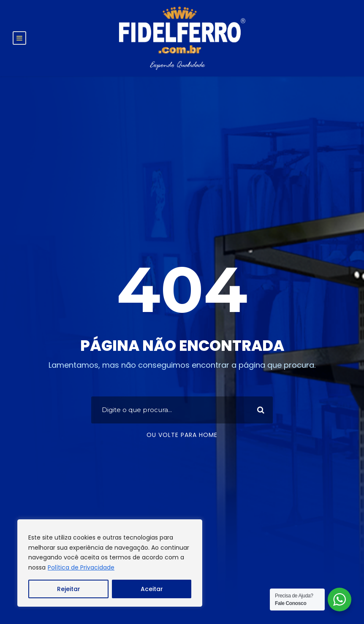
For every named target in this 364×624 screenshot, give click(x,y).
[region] (110, 563)
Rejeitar (69, 589)
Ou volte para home (182, 435)
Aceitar (152, 589)
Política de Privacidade (81, 567)
